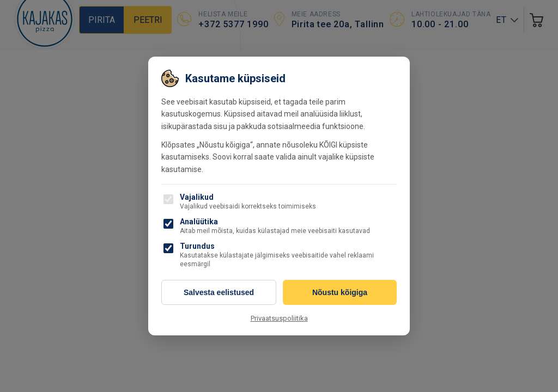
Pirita (102, 20)
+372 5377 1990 (233, 24)
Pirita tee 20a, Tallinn (338, 24)
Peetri (148, 20)
